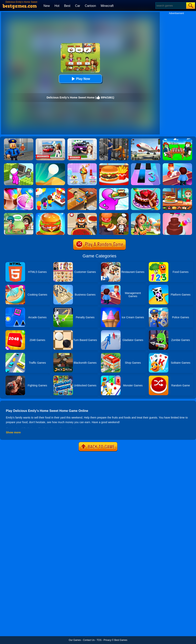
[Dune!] (50, 165)
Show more (13, 432)
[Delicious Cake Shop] (146, 189)
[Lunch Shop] (114, 165)
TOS (99, 640)
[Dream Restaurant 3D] (114, 189)
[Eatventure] (50, 189)
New (47, 6)
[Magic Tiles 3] (146, 165)
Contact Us (89, 640)
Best (67, 6)
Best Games (121, 640)
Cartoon (90, 6)
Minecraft (107, 6)
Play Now (80, 79)
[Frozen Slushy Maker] (19, 189)
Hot (57, 6)
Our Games (75, 640)
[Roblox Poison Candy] (177, 140)
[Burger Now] (50, 214)
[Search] (171, 6)
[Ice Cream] (82, 165)
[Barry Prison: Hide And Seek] (19, 140)
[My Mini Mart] (19, 165)
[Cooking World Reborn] (114, 214)
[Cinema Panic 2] (82, 189)
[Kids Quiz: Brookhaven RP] (82, 140)
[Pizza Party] (82, 214)
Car (78, 6)
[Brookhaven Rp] (50, 140)
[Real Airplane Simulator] (146, 140)
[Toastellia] (19, 214)
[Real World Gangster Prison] (114, 140)
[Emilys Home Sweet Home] (146, 214)
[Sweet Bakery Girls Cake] (177, 214)
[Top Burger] (177, 189)
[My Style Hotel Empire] (177, 165)
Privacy (107, 640)
